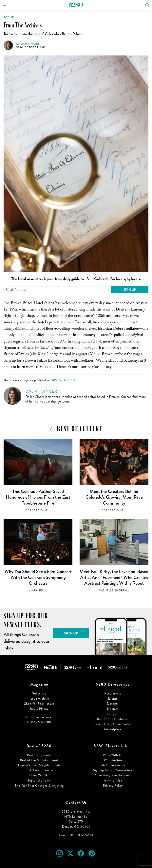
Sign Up (130, 290)
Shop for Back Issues (39, 704)
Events (113, 699)
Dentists (113, 704)
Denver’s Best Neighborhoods (39, 765)
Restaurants (113, 693)
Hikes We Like (39, 775)
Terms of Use (113, 780)
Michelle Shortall (114, 591)
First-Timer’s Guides (39, 770)
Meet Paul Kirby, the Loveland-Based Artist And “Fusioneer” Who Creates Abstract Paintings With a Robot (114, 577)
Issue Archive (39, 699)
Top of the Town (39, 780)
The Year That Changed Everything (39, 786)
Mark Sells (38, 591)
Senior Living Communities (113, 724)
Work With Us (113, 755)
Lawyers (113, 714)
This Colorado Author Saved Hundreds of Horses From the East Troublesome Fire (38, 497)
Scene (9, 17)
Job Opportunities (113, 765)
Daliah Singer (28, 44)
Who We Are (113, 760)
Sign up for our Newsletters (113, 770)
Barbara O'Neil (38, 510)
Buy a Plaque (39, 709)
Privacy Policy (113, 786)
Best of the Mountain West (39, 760)
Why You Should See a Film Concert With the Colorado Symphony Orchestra (38, 577)
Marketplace (113, 729)
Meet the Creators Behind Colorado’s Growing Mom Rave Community (114, 497)
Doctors (113, 709)
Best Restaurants (39, 755)
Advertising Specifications (113, 775)
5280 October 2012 (31, 47)
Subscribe (39, 693)
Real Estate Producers (113, 719)
